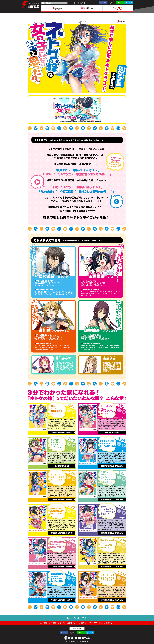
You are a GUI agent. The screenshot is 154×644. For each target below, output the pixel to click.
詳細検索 (80, 3)
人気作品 (61, 623)
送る (122, 3)
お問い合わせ (77, 629)
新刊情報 (43, 623)
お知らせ (83, 623)
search (71, 3)
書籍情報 (52, 623)
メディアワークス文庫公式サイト (101, 623)
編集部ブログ (72, 623)
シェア (104, 3)
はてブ (130, 3)
